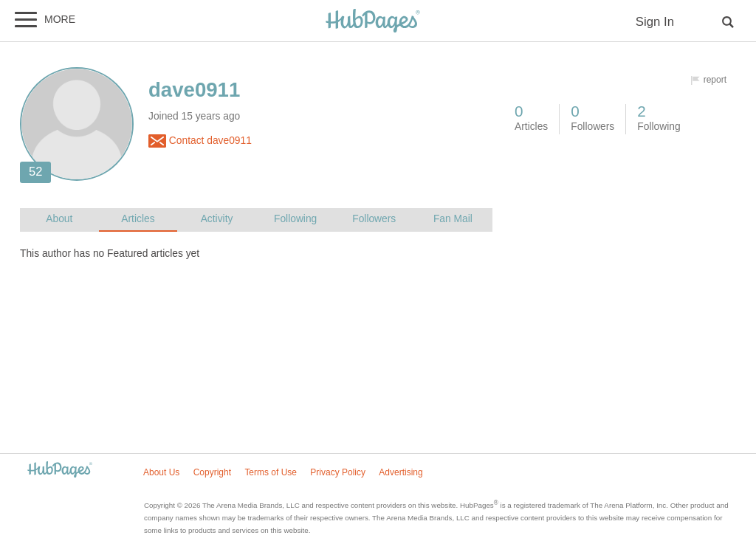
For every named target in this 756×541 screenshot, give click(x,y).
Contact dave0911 (200, 141)
